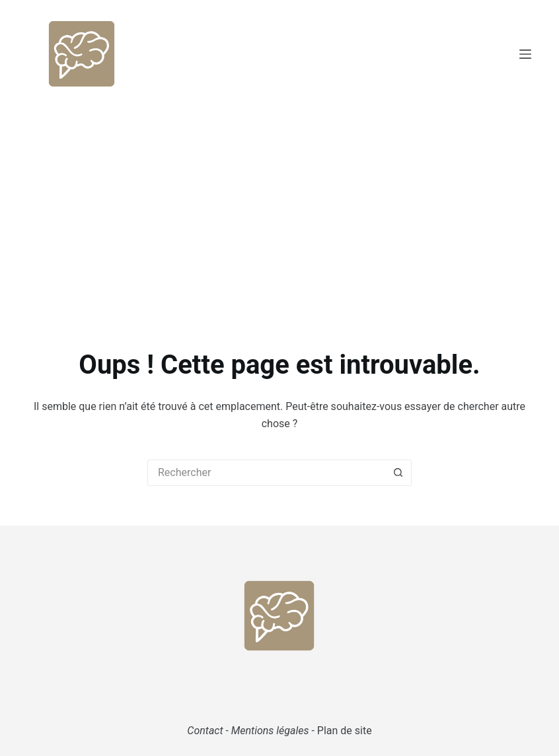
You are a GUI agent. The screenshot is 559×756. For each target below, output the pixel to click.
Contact (205, 731)
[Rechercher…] (266, 473)
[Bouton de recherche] (398, 473)
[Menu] (525, 54)
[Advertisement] (279, 207)
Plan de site (345, 731)
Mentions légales (270, 731)
